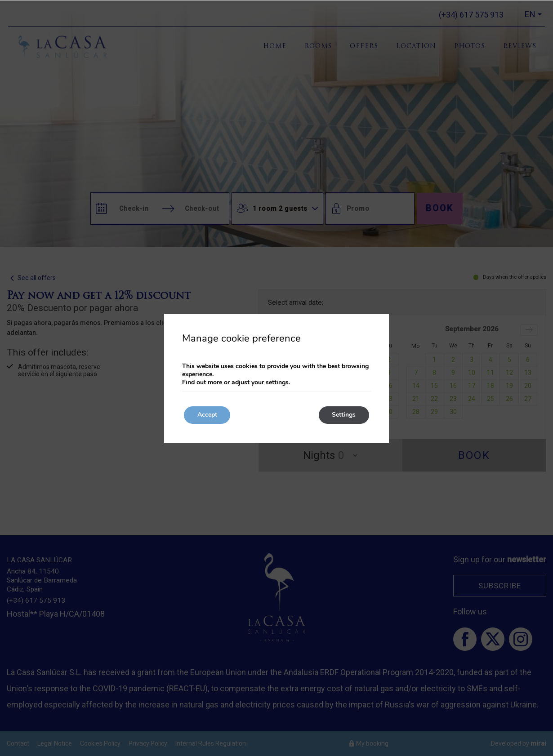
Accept (207, 415)
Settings (344, 415)
